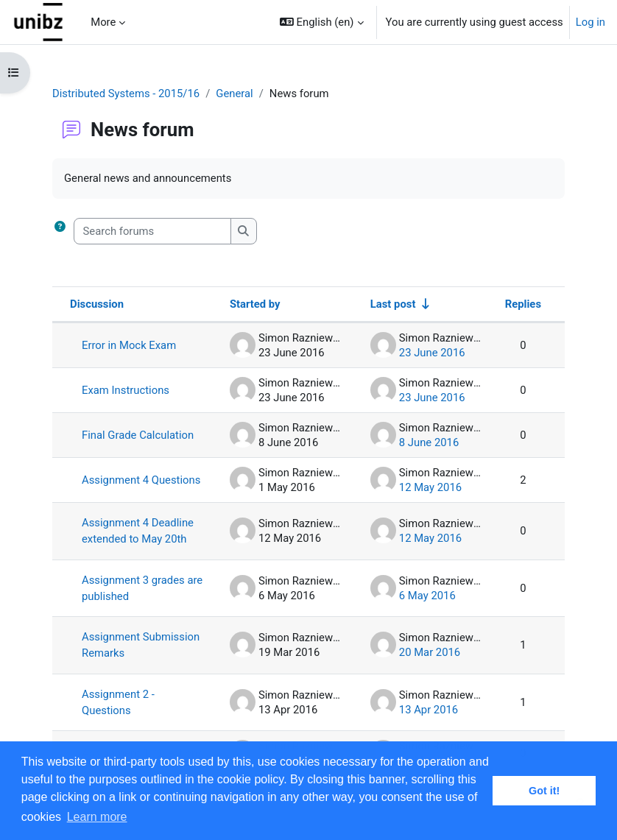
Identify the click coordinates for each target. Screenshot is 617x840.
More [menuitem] (103, 22)
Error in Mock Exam (129, 345)
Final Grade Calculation (138, 435)
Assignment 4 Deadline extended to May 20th (138, 531)
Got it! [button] (544, 791)
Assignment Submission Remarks (141, 645)
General (234, 93)
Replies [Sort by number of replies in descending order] (523, 304)
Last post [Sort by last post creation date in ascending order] (393, 304)
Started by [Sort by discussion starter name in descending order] (255, 304)
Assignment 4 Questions (141, 480)
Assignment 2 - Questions (118, 702)
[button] (321, 22)
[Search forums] (152, 231)
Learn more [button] (97, 817)
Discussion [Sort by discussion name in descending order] (97, 304)
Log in (590, 22)
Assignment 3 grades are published (142, 588)
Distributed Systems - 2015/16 (126, 93)
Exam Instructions (126, 390)
